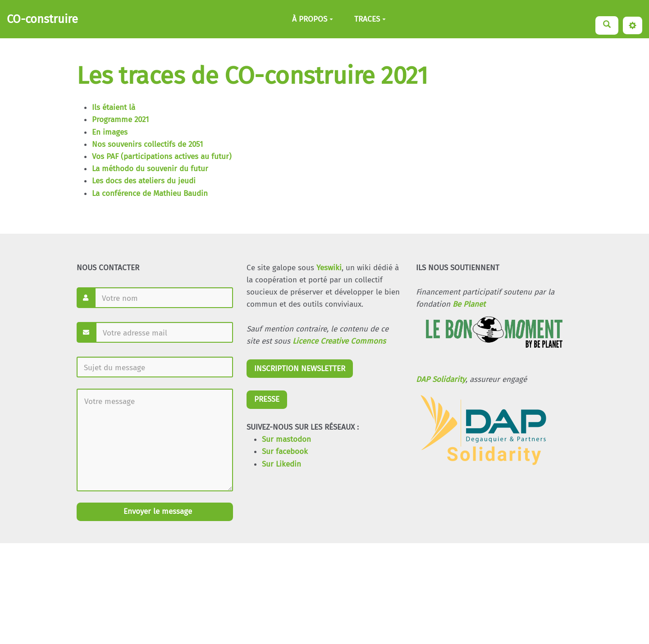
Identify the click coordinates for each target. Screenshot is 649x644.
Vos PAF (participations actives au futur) (162, 156)
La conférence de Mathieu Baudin (150, 193)
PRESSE (267, 399)
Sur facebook (285, 451)
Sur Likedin (281, 464)
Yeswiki (329, 268)
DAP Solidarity (441, 379)
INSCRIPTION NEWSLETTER (300, 369)
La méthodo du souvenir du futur (150, 169)
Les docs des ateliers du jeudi (144, 181)
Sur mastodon (286, 439)
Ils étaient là (114, 107)
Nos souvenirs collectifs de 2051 (147, 144)
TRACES (370, 19)
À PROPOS (313, 19)
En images (110, 132)
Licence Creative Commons (339, 341)
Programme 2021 (120, 120)
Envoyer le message (157, 511)
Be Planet (469, 304)
